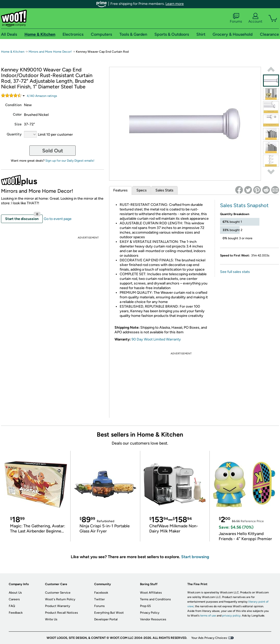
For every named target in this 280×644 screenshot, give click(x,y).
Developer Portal (106, 619)
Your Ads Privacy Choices (209, 638)
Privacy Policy (150, 613)
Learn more (175, 4)
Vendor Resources (153, 619)
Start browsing (195, 557)
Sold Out (53, 151)
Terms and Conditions (155, 599)
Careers (14, 599)
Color (17, 114)
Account (255, 18)
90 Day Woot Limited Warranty (156, 339)
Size (18, 124)
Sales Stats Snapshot (244, 205)
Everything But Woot (109, 613)
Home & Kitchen (13, 52)
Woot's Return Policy (60, 599)
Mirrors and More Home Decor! (51, 52)
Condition (13, 105)
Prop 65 (145, 606)
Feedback (16, 613)
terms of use (208, 616)
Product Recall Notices (62, 613)
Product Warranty (58, 606)
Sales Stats (164, 190)
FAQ (12, 606)
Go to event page (58, 219)
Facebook (101, 593)
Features (120, 190)
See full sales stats (235, 272)
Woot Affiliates (151, 593)
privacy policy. (232, 616)
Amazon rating (42, 96)
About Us (15, 593)
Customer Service (58, 593)
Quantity (14, 134)
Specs (142, 190)
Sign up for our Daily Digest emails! (70, 161)
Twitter (99, 599)
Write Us (51, 619)
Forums (236, 18)
